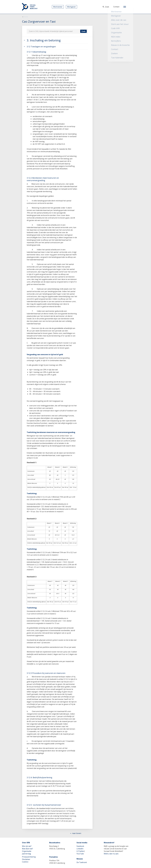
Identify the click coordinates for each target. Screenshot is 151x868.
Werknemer (58, 7)
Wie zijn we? (27, 846)
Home (26, 17)
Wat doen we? (27, 849)
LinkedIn (80, 849)
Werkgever (71, 7)
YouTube (80, 854)
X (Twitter (80, 851)
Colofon (25, 862)
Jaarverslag (26, 854)
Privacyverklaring (29, 857)
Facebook (80, 846)
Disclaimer (26, 859)
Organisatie (27, 851)
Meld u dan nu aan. (111, 854)
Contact (116, 7)
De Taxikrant (82, 862)
